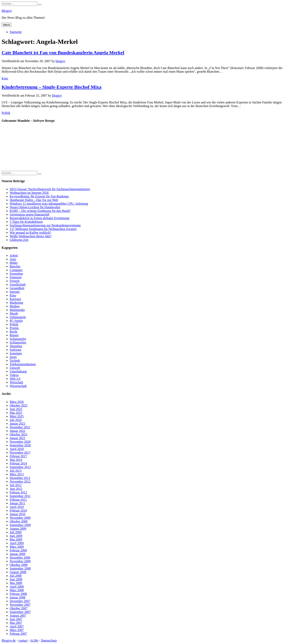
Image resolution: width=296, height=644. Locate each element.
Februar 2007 (18, 634)
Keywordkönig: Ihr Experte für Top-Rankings (39, 196)
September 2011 (20, 496)
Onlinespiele (18, 317)
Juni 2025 (16, 409)
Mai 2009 (16, 539)
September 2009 (20, 525)
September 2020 (20, 445)
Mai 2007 (16, 623)
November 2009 (20, 518)
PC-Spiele (16, 321)
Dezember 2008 (20, 558)
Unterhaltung (18, 371)
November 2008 (20, 561)
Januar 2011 (17, 503)
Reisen (14, 335)
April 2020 (17, 449)
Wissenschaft (18, 386)
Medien (15, 306)
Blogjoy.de (9, 640)
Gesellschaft (18, 284)
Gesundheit (17, 288)
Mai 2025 (16, 413)
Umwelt (15, 368)
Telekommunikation (23, 364)
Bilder (14, 263)
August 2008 (18, 572)
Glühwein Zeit (19, 240)
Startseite (16, 32)
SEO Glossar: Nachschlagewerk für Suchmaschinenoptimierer (50, 189)
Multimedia (17, 310)
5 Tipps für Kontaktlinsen (26, 222)
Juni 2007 (16, 619)
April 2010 (17, 507)
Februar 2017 (18, 456)
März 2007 (17, 630)
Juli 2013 (16, 471)
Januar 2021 (18, 438)
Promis (14, 328)
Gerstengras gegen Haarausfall (29, 214)
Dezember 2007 (20, 601)
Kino (5, 78)
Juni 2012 (16, 489)
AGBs (34, 640)
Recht (13, 332)
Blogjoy (7, 11)
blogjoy (61, 61)
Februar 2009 (18, 550)
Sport (13, 357)
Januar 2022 (18, 431)
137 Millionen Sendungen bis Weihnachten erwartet (43, 229)
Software (16, 350)
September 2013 (20, 467)
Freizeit (15, 281)
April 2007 (17, 626)
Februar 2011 (18, 500)
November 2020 (20, 442)
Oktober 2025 (19, 405)
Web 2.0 (15, 379)
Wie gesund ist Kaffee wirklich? (30, 233)
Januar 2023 (18, 424)
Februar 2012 (18, 492)
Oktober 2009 (19, 521)
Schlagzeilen (18, 342)
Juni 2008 (16, 579)
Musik (14, 313)
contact (23, 640)
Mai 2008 (16, 583)
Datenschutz (49, 640)
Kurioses (15, 299)
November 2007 (20, 605)
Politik (6, 113)
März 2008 (17, 590)
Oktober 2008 (19, 565)
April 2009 (17, 543)
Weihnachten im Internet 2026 (29, 193)
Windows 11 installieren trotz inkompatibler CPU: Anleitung (49, 204)
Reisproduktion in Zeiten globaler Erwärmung (39, 218)
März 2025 (17, 416)
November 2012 (20, 481)
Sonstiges (16, 353)
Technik (15, 361)
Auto (13, 259)
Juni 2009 (16, 536)
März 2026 (17, 402)
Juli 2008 (16, 576)
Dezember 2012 (20, 478)
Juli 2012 (16, 485)
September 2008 (20, 568)
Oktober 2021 (19, 434)
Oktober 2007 (19, 608)
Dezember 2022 (20, 427)
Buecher (15, 266)
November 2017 (20, 453)
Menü (7, 25)
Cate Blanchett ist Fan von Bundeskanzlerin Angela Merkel (63, 53)
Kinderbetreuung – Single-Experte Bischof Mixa (52, 87)
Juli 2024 (16, 420)
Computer (16, 270)
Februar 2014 (18, 463)
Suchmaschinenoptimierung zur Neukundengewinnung (45, 225)
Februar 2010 (18, 510)
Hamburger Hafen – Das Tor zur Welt (34, 200)
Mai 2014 (16, 460)
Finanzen (16, 277)
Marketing (16, 303)
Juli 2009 (16, 532)
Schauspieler (18, 339)
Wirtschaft (16, 382)
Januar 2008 (18, 597)
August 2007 (18, 616)
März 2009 (17, 547)
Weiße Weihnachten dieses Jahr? (31, 236)
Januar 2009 (18, 554)
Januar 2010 (18, 514)
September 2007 (20, 612)
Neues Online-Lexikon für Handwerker (35, 207)
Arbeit (14, 255)
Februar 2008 (18, 594)
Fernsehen (16, 274)
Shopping (16, 346)
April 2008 (17, 587)
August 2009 (18, 529)
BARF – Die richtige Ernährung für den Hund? (40, 211)
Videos (14, 375)
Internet (15, 292)
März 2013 (17, 474)
